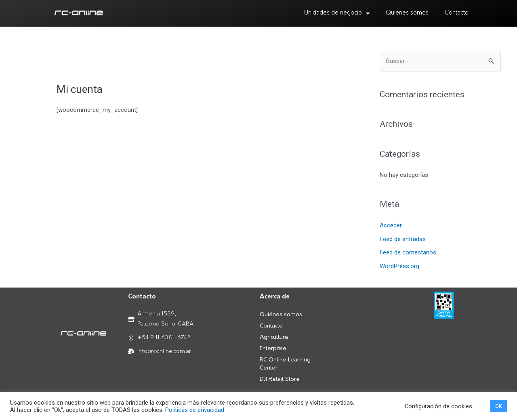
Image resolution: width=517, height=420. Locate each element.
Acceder (391, 225)
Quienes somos (407, 13)
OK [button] (499, 406)
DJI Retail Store (280, 379)
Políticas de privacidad (195, 410)
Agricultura (274, 337)
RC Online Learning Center (285, 364)
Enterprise (273, 349)
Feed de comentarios (408, 252)
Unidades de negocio (337, 14)
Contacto (457, 13)
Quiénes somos (281, 315)
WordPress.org (399, 266)
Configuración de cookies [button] (438, 406)
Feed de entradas (403, 239)
